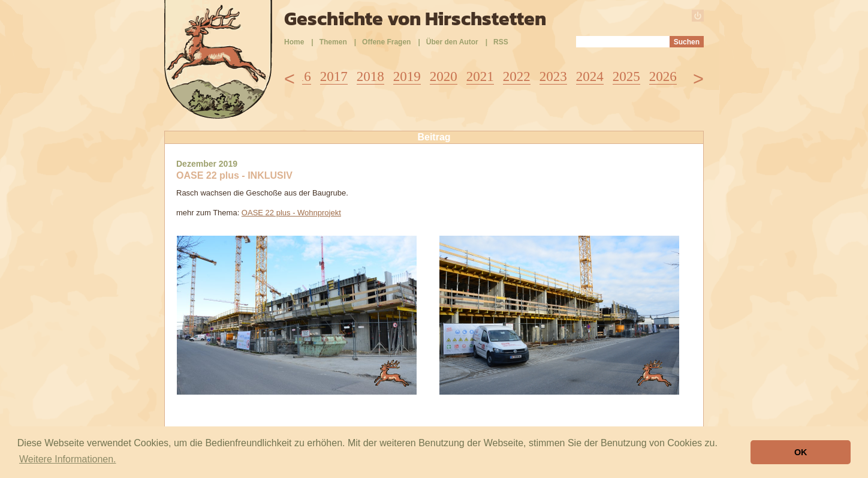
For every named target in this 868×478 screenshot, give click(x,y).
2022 (517, 76)
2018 (370, 76)
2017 (334, 76)
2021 (480, 76)
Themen (333, 42)
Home (294, 42)
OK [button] (801, 452)
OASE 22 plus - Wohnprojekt (291, 213)
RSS (501, 42)
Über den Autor (452, 42)
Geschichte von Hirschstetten (415, 19)
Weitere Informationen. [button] (68, 459)
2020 (444, 76)
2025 (626, 76)
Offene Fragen (386, 42)
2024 (590, 76)
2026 (663, 76)
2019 (407, 76)
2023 (553, 76)
